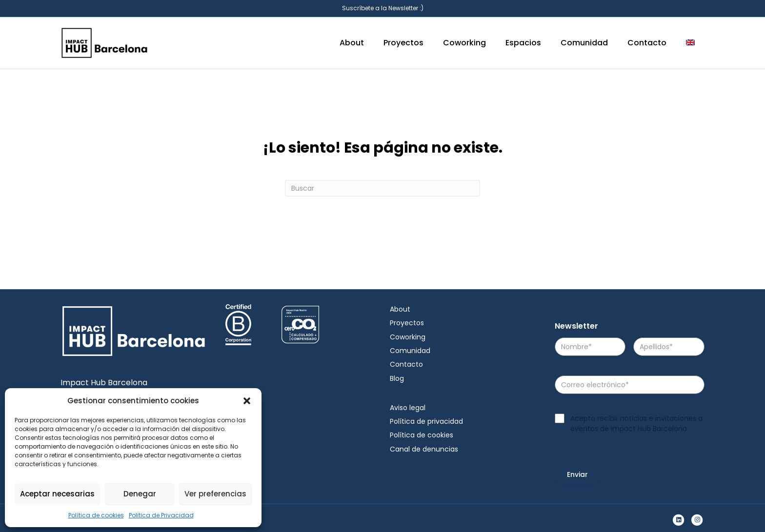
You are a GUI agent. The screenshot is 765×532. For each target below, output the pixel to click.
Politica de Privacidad (161, 515)
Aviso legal (408, 408)
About (352, 43)
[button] (247, 401)
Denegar (140, 494)
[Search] (382, 188)
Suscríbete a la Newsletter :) (383, 8)
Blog (397, 378)
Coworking (464, 43)
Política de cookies (96, 515)
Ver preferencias (215, 494)
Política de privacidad (426, 421)
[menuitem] (690, 43)
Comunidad (584, 43)
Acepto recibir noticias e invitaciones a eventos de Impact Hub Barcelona (636, 423)
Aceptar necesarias (57, 494)
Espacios (523, 43)
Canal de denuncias (424, 449)
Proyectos (403, 43)
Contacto (647, 43)
